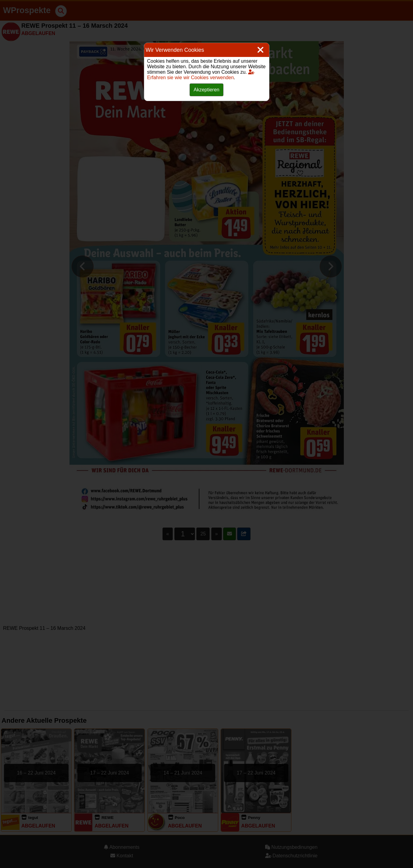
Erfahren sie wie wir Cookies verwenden (201, 75)
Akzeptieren (206, 90)
